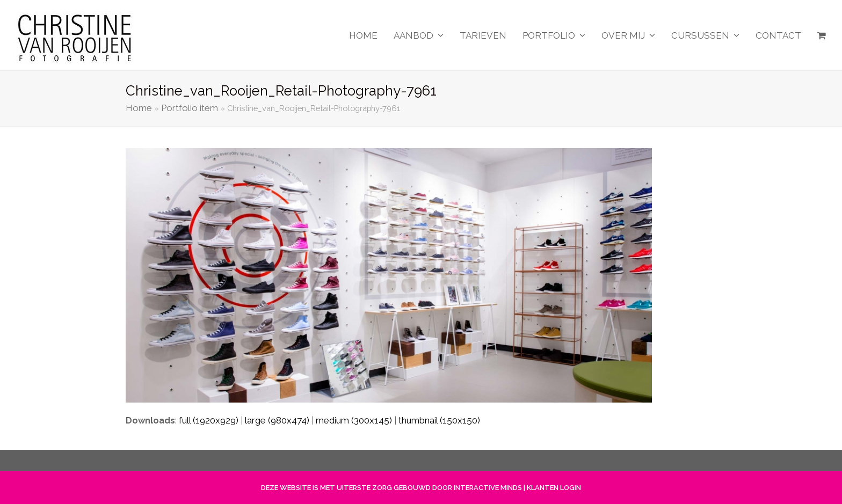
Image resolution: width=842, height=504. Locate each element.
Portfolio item (190, 108)
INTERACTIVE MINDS (488, 488)
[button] (822, 35)
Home (139, 108)
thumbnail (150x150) (439, 420)
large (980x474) (277, 420)
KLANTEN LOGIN (554, 488)
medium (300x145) (354, 420)
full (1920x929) (209, 420)
